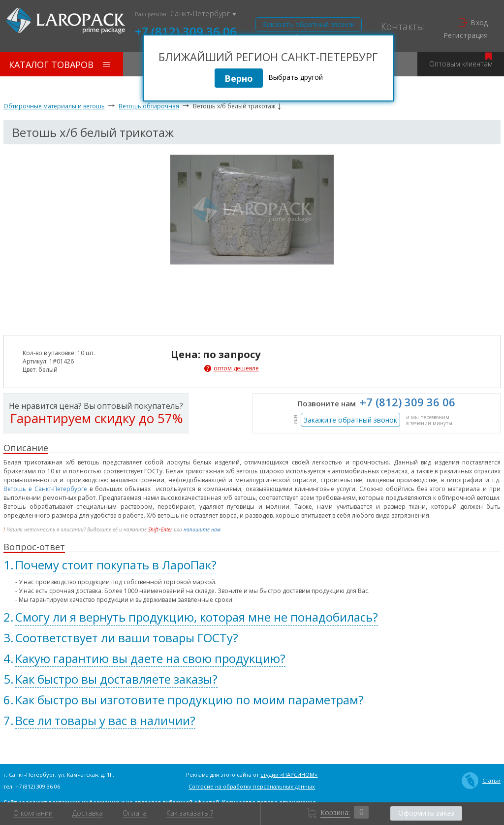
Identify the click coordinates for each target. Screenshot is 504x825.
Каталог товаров (59, 65)
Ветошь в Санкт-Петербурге (45, 489)
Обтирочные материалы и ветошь (54, 106)
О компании (33, 813)
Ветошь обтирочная (149, 106)
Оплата (135, 813)
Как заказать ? (190, 813)
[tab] (252, 565)
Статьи (481, 781)
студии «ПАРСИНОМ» (289, 775)
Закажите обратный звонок (350, 420)
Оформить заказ (426, 813)
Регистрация (466, 35)
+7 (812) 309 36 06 (186, 31)
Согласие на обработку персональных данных (252, 786)
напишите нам (202, 529)
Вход (473, 23)
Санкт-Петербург (203, 14)
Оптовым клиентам (461, 60)
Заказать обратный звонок (309, 24)
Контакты (403, 27)
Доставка (88, 813)
